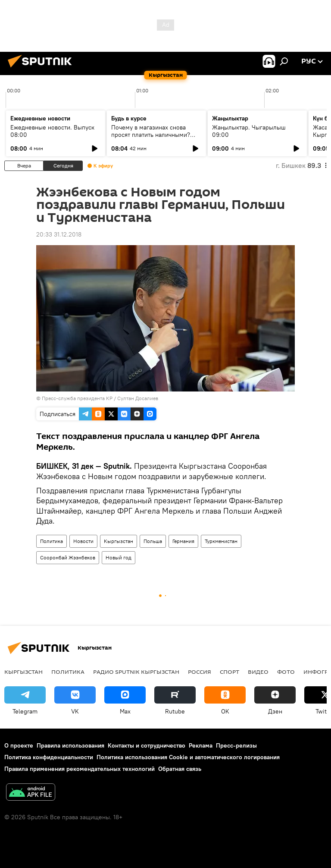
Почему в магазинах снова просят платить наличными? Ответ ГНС (151, 135)
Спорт (230, 672)
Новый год (119, 557)
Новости (83, 541)
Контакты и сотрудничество (147, 745)
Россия (200, 672)
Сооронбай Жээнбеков (68, 557)
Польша (153, 541)
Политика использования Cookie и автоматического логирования (188, 757)
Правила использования (70, 745)
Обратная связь (180, 769)
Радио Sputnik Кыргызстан (136, 672)
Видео (258, 672)
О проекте (19, 745)
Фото (286, 672)
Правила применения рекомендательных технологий (80, 769)
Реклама (201, 745)
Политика (52, 541)
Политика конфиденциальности (49, 757)
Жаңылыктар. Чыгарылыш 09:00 (249, 131)
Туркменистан (221, 541)
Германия (183, 541)
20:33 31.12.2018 (59, 234)
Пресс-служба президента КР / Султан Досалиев (100, 398)
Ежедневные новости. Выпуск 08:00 (52, 131)
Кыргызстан (119, 541)
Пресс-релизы (236, 745)
